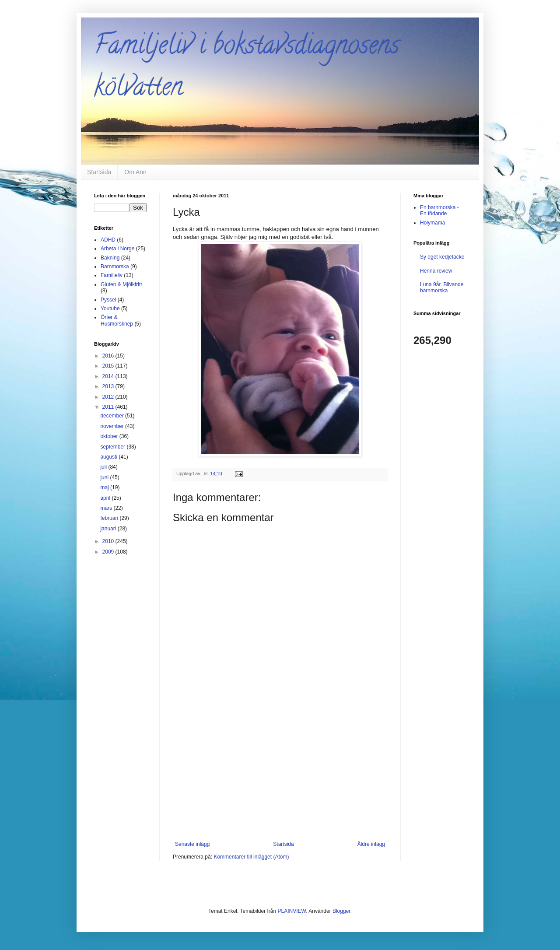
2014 (109, 376)
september (113, 447)
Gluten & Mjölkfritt (121, 284)
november (113, 426)
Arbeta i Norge (117, 249)
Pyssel (108, 300)
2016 (109, 356)
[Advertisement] (280, 775)
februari (110, 518)
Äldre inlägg (371, 844)
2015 (109, 366)
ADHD (108, 240)
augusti (109, 457)
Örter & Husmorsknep (117, 320)
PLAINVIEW (292, 911)
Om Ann (135, 172)
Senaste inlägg (192, 844)
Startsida (99, 172)
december (113, 416)
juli (104, 467)
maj (105, 487)
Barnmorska (115, 266)
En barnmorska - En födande (439, 210)
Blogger (341, 911)
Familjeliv (112, 275)
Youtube (110, 308)
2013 (109, 386)
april (106, 498)
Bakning (110, 258)
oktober (110, 436)
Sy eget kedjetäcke (442, 257)
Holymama (432, 223)
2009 (109, 552)
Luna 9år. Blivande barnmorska (442, 287)
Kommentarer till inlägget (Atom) (251, 857)
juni (105, 477)
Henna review (436, 271)
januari (109, 529)
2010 (109, 541)
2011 (109, 407)
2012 (109, 397)
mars (107, 508)
